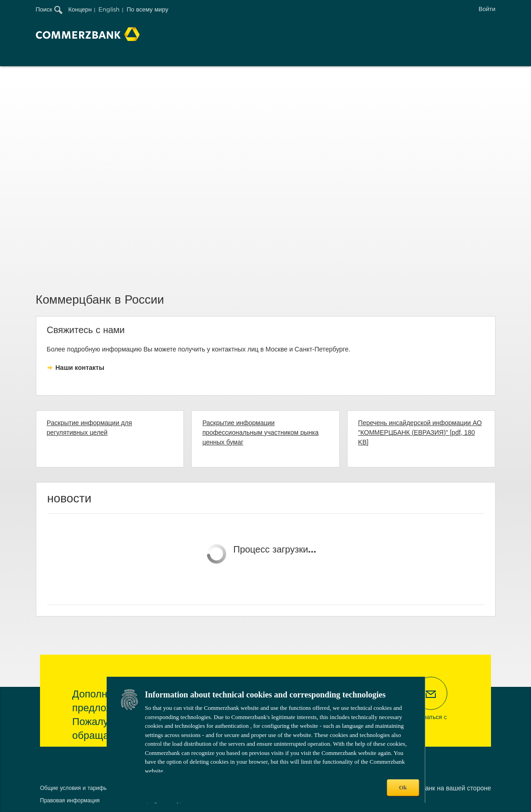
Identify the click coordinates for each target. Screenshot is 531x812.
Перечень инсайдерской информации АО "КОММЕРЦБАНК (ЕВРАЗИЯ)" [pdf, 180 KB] (420, 432)
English (109, 9)
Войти (487, 9)
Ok (403, 787)
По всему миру (147, 9)
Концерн (80, 9)
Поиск (49, 9)
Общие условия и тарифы (74, 788)
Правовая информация (70, 800)
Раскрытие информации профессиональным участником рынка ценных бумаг (260, 432)
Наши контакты (80, 368)
